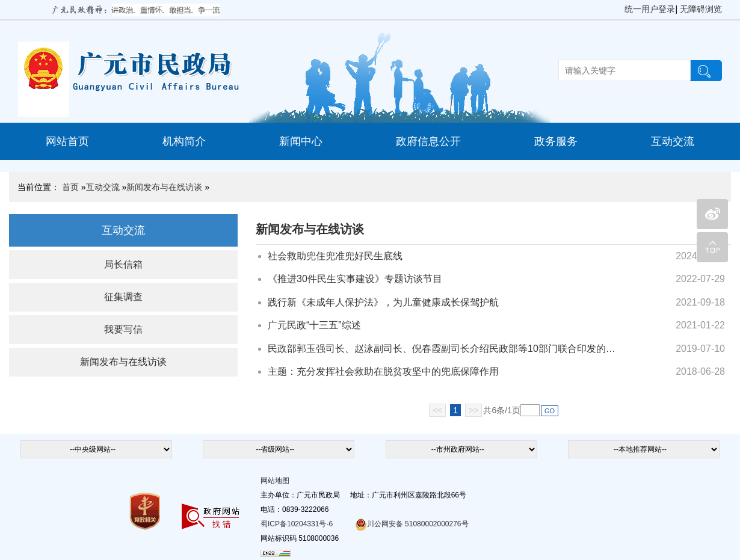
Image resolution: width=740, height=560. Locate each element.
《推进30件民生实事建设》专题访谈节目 (355, 279)
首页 (70, 187)
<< (437, 410)
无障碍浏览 (701, 9)
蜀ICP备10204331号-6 (297, 524)
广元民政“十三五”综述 (314, 325)
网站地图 (275, 481)
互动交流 (673, 141)
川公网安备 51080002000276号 (412, 524)
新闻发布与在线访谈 (164, 187)
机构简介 (184, 141)
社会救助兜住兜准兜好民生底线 (335, 256)
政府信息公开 (428, 141)
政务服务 (556, 141)
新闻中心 (301, 141)
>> (473, 410)
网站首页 (67, 141)
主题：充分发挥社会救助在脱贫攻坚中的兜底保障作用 (383, 371)
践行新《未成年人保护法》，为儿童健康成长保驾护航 (383, 302)
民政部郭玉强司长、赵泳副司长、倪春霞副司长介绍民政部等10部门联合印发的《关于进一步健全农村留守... (444, 349)
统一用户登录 (650, 9)
